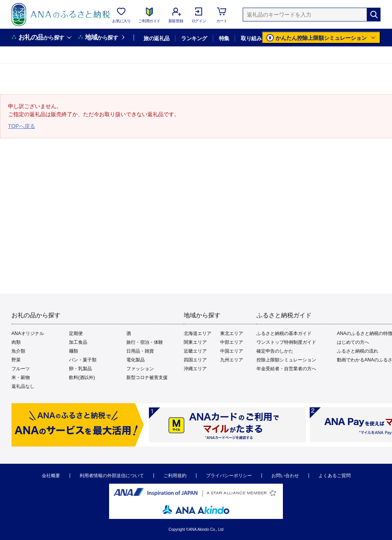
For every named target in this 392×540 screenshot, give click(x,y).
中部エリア (232, 342)
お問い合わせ (285, 476)
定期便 (76, 333)
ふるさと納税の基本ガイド (284, 333)
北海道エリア (198, 333)
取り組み (251, 38)
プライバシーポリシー (229, 476)
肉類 (16, 342)
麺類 (73, 351)
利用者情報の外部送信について (112, 476)
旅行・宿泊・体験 (145, 342)
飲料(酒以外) (82, 378)
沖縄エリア (195, 369)
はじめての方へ (353, 342)
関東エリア (195, 342)
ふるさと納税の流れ (358, 351)
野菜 (16, 360)
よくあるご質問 (335, 476)
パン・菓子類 (83, 360)
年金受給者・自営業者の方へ (286, 369)
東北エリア (232, 333)
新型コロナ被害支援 (147, 378)
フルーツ (21, 369)
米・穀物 (21, 378)
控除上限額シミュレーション (286, 360)
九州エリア (232, 360)
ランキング (194, 38)
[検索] (374, 15)
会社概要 (51, 476)
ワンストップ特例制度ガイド (286, 342)
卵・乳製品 (80, 369)
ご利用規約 (175, 476)
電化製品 (136, 360)
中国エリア (232, 351)
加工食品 (78, 342)
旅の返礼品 (156, 38)
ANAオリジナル (28, 333)
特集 (224, 38)
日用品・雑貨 (140, 351)
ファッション (140, 369)
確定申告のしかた (275, 351)
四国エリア (195, 360)
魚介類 (18, 351)
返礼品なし (23, 386)
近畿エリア (195, 351)
